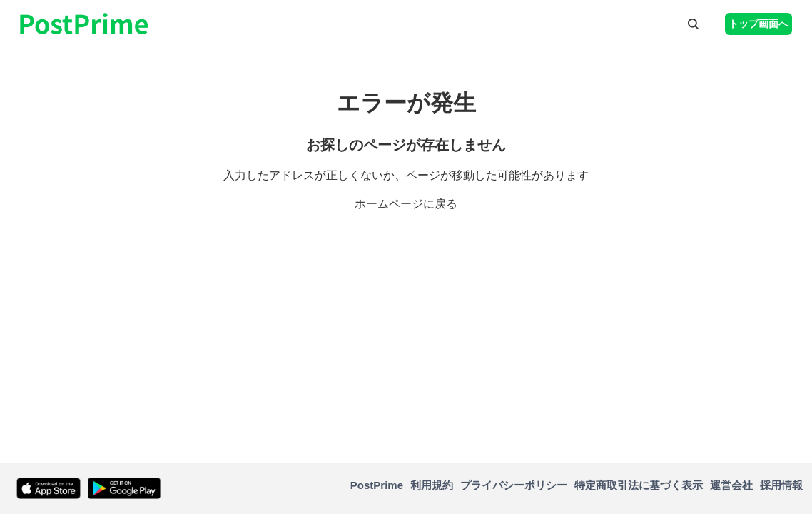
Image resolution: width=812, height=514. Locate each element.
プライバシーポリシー (514, 485)
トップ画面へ (758, 24)
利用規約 (432, 485)
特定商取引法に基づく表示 (639, 485)
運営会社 (731, 485)
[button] (693, 24)
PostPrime (377, 485)
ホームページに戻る (406, 204)
